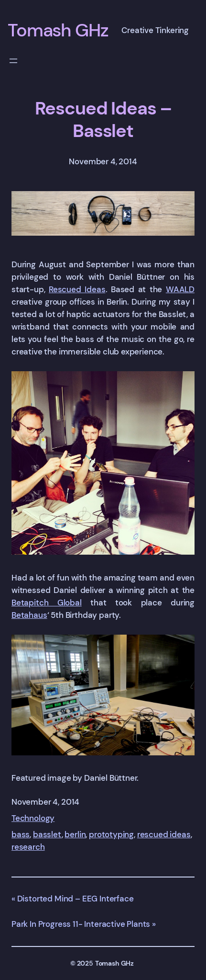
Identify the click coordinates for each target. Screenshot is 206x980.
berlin (75, 834)
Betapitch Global (47, 603)
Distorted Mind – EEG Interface (76, 899)
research (28, 847)
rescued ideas (164, 834)
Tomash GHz (58, 30)
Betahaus (29, 615)
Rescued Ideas (77, 289)
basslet (47, 834)
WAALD (180, 289)
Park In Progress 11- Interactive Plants (81, 924)
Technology (33, 818)
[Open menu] (13, 61)
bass (21, 834)
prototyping (111, 834)
